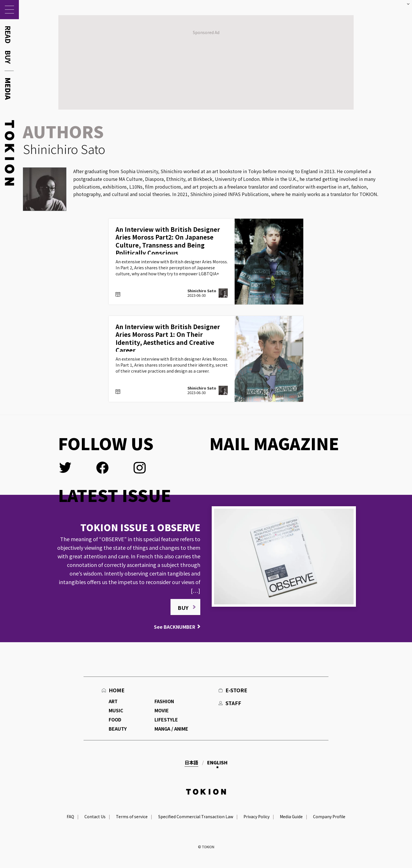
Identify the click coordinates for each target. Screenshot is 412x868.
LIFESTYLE (166, 719)
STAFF (233, 703)
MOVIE (162, 710)
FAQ (70, 816)
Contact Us (95, 816)
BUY (183, 608)
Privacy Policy (256, 816)
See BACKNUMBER (175, 627)
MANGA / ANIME (171, 729)
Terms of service (132, 816)
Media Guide (291, 816)
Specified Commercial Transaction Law (196, 816)
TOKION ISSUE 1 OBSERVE (140, 527)
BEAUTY (118, 729)
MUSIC (116, 710)
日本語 (191, 762)
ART (113, 701)
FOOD (115, 719)
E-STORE (236, 690)
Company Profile (329, 816)
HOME (117, 690)
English (217, 762)
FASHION (164, 701)
